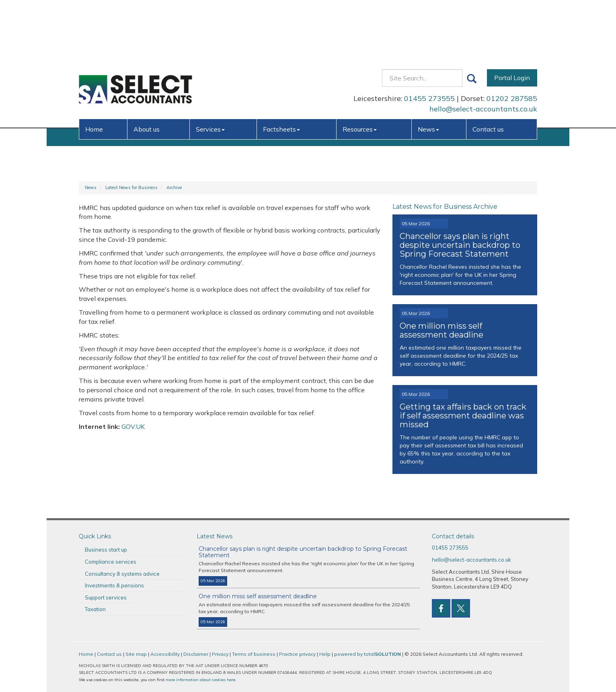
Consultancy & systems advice (122, 574)
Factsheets (281, 72)
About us (147, 72)
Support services (106, 597)
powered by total (368, 654)
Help (325, 654)
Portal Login (512, 21)
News (428, 72)
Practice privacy (297, 654)
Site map (136, 654)
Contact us (488, 72)
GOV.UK (133, 426)
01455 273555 (429, 41)
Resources (360, 72)
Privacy (220, 654)
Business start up (106, 550)
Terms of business (254, 654)
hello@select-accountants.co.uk (483, 52)
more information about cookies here (200, 680)
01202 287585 (512, 41)
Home (94, 72)
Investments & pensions (114, 585)
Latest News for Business (131, 187)
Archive (174, 187)
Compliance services (111, 562)
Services (210, 72)
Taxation (95, 609)
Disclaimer (196, 654)
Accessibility (165, 654)
